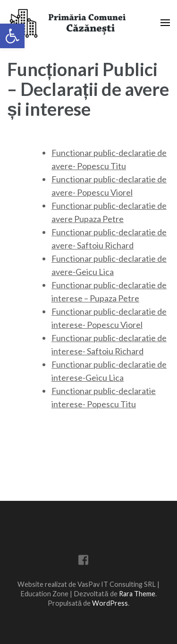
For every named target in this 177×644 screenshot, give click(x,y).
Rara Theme (137, 594)
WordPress (110, 603)
